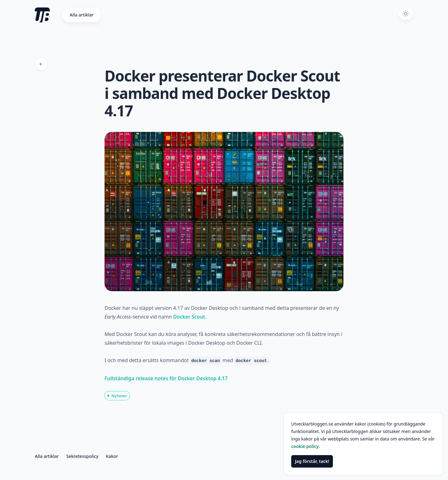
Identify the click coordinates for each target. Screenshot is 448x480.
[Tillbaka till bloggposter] (41, 64)
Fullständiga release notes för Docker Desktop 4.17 (166, 378)
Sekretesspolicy (82, 456)
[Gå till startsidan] (49, 15)
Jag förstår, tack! (312, 461)
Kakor (112, 456)
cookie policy (305, 446)
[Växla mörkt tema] (406, 14)
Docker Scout (189, 317)
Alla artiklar (82, 15)
